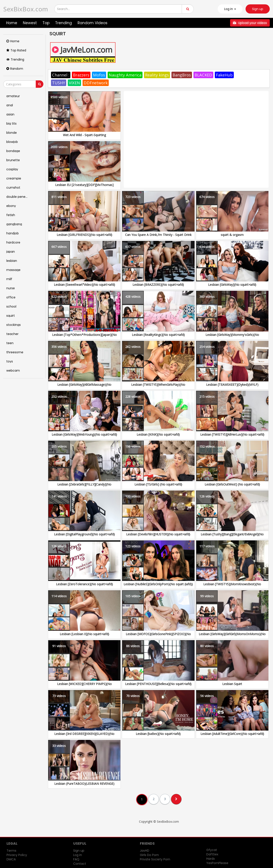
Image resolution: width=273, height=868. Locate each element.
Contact (80, 864)
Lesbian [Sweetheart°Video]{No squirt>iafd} (84, 285)
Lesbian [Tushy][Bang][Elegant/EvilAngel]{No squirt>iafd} (232, 536)
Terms (11, 851)
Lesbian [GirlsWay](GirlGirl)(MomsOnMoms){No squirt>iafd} (232, 636)
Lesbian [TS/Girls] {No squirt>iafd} (158, 484)
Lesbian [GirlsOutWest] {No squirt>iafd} (232, 484)
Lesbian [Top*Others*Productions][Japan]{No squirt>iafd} (84, 337)
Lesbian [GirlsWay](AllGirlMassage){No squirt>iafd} (84, 387)
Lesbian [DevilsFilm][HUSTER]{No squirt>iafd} (158, 534)
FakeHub (224, 75)
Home (12, 23)
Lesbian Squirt (232, 684)
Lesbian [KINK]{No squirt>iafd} (158, 434)
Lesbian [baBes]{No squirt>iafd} (158, 734)
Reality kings (157, 75)
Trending (64, 23)
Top (46, 23)
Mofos (99, 75)
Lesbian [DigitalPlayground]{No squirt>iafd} (84, 534)
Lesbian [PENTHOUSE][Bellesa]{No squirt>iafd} (158, 684)
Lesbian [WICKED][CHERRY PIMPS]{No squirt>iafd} (84, 686)
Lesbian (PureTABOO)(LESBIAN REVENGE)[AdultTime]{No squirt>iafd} (84, 786)
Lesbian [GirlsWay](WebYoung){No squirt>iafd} (84, 434)
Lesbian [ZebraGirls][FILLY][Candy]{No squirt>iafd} (84, 486)
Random (15, 69)
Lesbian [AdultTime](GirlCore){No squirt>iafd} (232, 734)
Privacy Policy (17, 855)
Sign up (258, 9)
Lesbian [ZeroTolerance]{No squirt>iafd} (84, 584)
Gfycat (212, 850)
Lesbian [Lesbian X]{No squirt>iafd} (84, 634)
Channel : (61, 75)
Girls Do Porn (149, 855)
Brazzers (81, 75)
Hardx (211, 859)
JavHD (145, 851)
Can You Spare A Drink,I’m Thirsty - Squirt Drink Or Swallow (158, 237)
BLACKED (203, 75)
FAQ (76, 859)
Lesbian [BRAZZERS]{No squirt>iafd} (158, 285)
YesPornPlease (217, 863)
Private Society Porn (155, 859)
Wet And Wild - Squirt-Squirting (84, 135)
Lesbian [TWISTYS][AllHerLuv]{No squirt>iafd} (232, 434)
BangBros (182, 75)
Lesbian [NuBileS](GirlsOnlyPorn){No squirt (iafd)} (158, 584)
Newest (30, 23)
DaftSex (212, 854)
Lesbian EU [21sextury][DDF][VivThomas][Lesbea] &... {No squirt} (84, 187)
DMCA (11, 859)
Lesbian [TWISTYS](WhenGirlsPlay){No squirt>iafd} (158, 387)
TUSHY (59, 83)
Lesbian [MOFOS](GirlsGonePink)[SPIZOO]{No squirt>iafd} (158, 636)
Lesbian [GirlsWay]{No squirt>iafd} (232, 285)
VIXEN (74, 83)
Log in (78, 855)
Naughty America (125, 75)
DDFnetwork (96, 83)
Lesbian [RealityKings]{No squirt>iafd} (158, 335)
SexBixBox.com (26, 9)
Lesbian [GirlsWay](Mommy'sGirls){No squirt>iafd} (232, 337)
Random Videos (92, 23)
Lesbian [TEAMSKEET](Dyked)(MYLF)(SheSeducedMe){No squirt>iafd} (232, 387)
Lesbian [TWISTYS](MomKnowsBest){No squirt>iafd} (232, 586)
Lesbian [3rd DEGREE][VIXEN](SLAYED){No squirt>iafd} (84, 736)
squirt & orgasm (232, 235)
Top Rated (16, 50)
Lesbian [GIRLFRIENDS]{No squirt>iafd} (84, 235)
